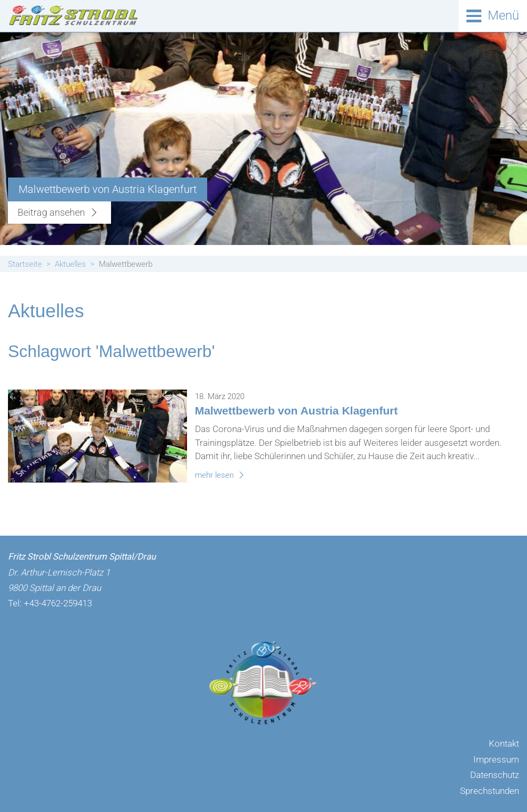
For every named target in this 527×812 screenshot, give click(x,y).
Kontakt (504, 743)
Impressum (496, 759)
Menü (503, 15)
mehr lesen (221, 475)
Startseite (25, 264)
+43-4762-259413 (58, 603)
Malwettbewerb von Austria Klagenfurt (296, 411)
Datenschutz (495, 775)
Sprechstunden (490, 791)
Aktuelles (70, 264)
